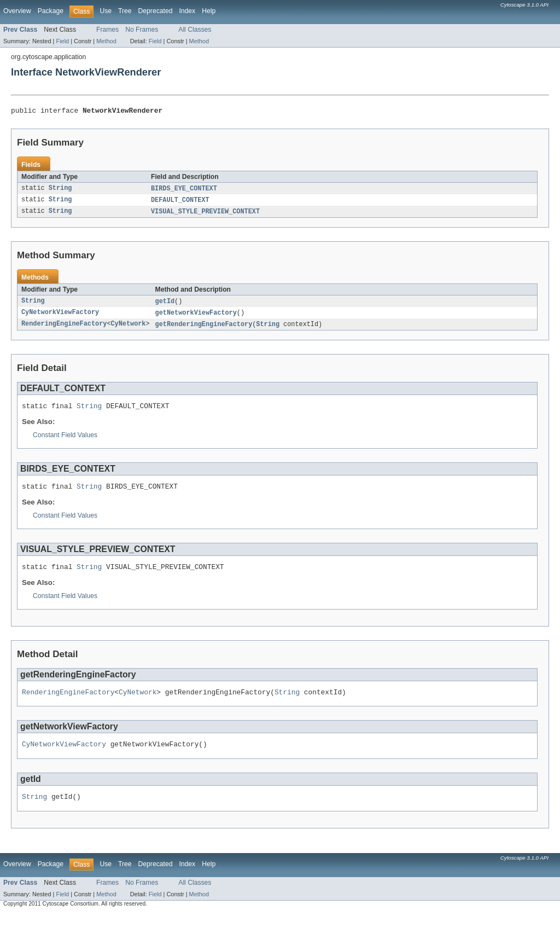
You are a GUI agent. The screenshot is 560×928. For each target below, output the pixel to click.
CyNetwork (128, 329)
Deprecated (156, 11)
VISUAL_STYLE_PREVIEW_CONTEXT (205, 214)
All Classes (195, 30)
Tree (125, 11)
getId (165, 305)
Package (51, 11)
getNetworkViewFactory (196, 317)
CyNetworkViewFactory (60, 317)
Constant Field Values (65, 442)
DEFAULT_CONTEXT (180, 202)
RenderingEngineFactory (64, 329)
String (60, 190)
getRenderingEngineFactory (204, 329)
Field (62, 41)
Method (106, 41)
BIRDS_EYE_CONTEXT (184, 190)
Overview (17, 11)
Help (209, 11)
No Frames (142, 30)
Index (187, 11)
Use (106, 11)
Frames (107, 30)
